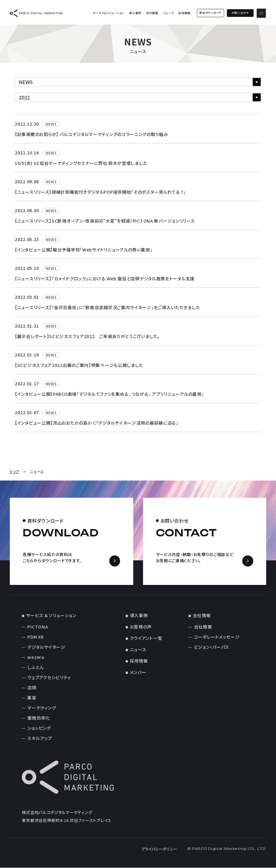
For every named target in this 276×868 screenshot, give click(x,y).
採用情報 (184, 13)
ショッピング (39, 728)
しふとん (35, 668)
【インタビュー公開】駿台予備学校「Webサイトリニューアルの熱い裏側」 (84, 250)
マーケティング (42, 708)
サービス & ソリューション (51, 616)
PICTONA (38, 627)
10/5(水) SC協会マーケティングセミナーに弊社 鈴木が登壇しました (81, 163)
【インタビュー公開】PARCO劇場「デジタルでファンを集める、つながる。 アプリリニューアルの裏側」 (109, 394)
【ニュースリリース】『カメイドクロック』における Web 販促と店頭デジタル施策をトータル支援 (105, 278)
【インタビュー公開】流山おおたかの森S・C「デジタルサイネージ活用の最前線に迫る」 (97, 423)
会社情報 (152, 13)
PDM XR (35, 637)
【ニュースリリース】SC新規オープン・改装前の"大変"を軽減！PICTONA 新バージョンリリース (105, 221)
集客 (32, 698)
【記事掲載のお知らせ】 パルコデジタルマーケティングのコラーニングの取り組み (91, 134)
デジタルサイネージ (46, 647)
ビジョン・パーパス (212, 647)
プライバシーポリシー (159, 849)
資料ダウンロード (210, 13)
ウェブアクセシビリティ (49, 678)
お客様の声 (141, 627)
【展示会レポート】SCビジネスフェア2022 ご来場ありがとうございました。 (87, 336)
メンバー (138, 672)
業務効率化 (39, 718)
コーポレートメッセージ (217, 637)
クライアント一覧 (146, 638)
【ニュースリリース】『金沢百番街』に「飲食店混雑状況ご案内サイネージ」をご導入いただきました (107, 307)
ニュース (168, 13)
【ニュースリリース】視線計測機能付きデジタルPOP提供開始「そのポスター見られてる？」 (100, 192)
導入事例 (135, 13)
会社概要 (203, 627)
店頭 (32, 688)
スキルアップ (40, 738)
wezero (36, 657)
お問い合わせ (240, 13)
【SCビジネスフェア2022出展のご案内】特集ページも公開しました (79, 365)
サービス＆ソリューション (109, 13)
